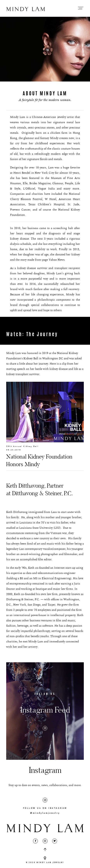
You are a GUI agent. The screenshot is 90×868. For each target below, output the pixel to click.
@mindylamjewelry (45, 813)
